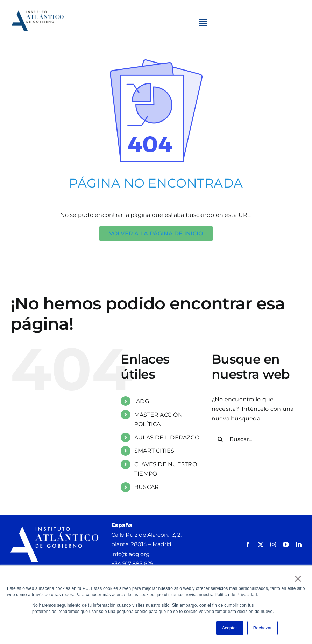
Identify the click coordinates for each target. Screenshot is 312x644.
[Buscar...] (257, 439)
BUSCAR (147, 487)
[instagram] (273, 544)
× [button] (298, 579)
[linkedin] (299, 544)
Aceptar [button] (230, 628)
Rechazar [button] (263, 628)
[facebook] (248, 544)
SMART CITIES (154, 451)
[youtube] (286, 544)
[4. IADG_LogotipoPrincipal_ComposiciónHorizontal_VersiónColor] (38, 13)
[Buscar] (220, 439)
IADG (142, 401)
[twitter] (261, 544)
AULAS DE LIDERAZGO (167, 437)
